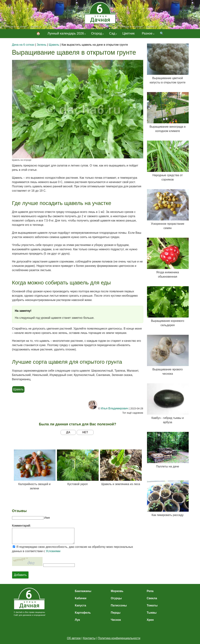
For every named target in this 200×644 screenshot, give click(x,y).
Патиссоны (119, 605)
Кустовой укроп (78, 468)
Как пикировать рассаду (168, 498)
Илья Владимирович (114, 408)
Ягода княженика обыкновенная (168, 258)
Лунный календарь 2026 (66, 33)
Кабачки (81, 598)
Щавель (18, 389)
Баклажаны (83, 591)
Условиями (53, 551)
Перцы (116, 613)
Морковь (117, 591)
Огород (96, 33)
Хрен (150, 620)
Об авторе (74, 638)
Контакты (89, 638)
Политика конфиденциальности (119, 638)
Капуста (81, 605)
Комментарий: (21, 526)
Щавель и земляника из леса (121, 468)
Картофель (83, 613)
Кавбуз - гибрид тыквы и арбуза (168, 404)
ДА (68, 432)
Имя (47, 518)
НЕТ (85, 432)
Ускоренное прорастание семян (168, 209)
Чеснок (116, 620)
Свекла (152, 598)
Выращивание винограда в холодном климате (168, 112)
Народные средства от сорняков (168, 161)
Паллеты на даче (168, 450)
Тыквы (152, 613)
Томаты (152, 605)
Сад (112, 33)
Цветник (128, 33)
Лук (77, 620)
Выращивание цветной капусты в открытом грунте (168, 64)
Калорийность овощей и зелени (35, 470)
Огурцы (116, 598)
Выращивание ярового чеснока (168, 355)
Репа (150, 591)
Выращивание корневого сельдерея (168, 306)
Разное (147, 33)
